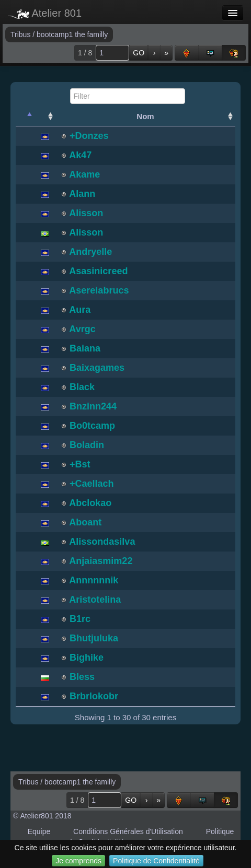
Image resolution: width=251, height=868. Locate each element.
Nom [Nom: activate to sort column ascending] (145, 116)
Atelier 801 (45, 13)
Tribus (21, 34)
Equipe (39, 831)
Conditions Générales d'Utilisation (128, 831)
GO (139, 53)
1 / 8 (85, 53)
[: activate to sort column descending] (25, 116)
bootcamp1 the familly (72, 34)
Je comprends (78, 861)
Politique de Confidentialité (156, 861)
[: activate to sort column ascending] (45, 116)
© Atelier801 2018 (42, 816)
